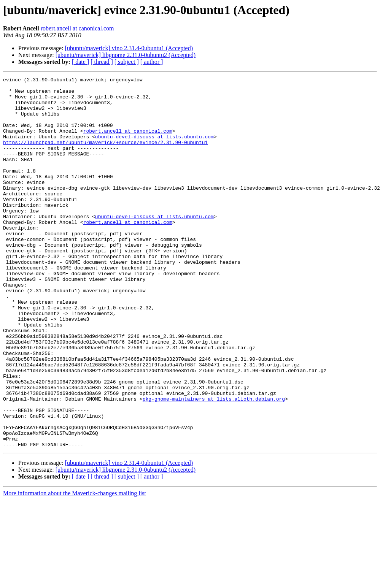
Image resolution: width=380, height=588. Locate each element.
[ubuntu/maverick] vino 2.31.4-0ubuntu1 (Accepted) (129, 48)
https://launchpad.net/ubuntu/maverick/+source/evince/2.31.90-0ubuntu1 (105, 156)
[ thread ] (102, 62)
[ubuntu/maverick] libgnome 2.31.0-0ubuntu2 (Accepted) (126, 55)
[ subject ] (127, 62)
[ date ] (80, 62)
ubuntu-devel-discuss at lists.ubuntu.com (154, 149)
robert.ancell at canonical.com (77, 28)
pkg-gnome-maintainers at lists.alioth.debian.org (214, 464)
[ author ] (152, 62)
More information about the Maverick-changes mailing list (75, 567)
